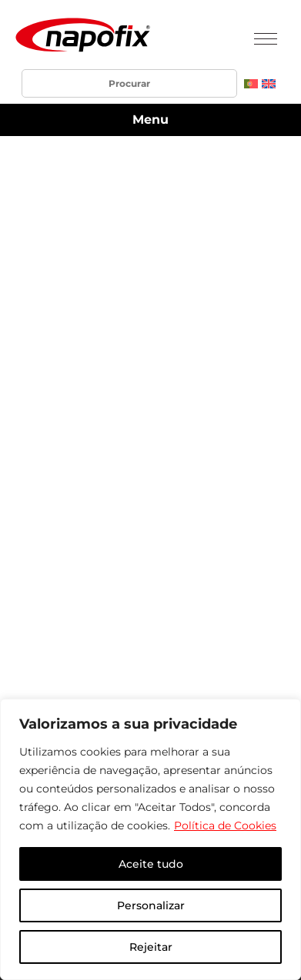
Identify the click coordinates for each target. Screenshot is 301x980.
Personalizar (151, 905)
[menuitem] (251, 83)
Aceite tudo (151, 864)
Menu (150, 120)
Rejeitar (151, 947)
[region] (150, 839)
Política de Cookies (225, 826)
